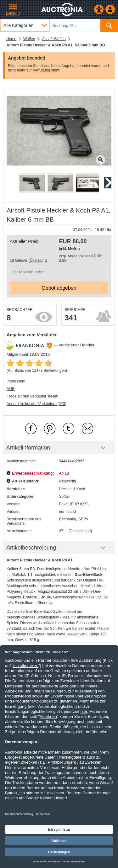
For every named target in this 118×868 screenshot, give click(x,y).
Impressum (16, 381)
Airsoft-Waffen (54, 39)
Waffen (29, 39)
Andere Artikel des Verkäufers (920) (36, 404)
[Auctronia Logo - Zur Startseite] (62, 9)
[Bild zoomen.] (100, 160)
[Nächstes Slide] (107, 183)
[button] (32, 183)
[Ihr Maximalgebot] (59, 272)
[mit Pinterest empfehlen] (50, 429)
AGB (11, 389)
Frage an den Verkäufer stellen (32, 396)
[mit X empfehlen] (69, 429)
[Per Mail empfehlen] (87, 429)
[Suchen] (109, 25)
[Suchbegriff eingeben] (59, 25)
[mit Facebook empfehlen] (31, 429)
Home (11, 39)
